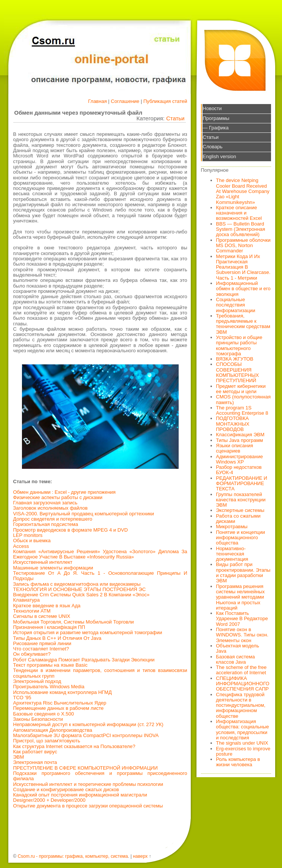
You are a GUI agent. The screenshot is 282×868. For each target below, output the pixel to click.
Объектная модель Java (238, 648)
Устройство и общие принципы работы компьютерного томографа (239, 345)
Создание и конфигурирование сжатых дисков (66, 789)
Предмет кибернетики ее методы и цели (241, 389)
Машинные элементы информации (53, 568)
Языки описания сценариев (235, 448)
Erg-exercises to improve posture (243, 751)
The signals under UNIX (242, 743)
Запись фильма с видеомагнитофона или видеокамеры (77, 584)
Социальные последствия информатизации (236, 305)
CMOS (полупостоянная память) (244, 399)
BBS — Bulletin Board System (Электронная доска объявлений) (241, 229)
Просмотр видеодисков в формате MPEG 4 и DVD (71, 530)
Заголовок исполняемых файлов (51, 508)
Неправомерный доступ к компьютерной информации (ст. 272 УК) (88, 724)
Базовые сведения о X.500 (44, 714)
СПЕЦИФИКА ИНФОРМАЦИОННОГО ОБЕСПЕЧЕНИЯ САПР (243, 684)
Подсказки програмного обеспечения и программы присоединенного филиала (100, 776)
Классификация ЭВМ (240, 435)
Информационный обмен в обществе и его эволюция (243, 289)
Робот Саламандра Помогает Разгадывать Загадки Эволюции (84, 660)
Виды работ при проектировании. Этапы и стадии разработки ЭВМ (243, 572)
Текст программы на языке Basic (51, 665)
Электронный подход (37, 681)
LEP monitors (28, 535)
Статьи (175, 118)
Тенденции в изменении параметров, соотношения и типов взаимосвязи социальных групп (100, 673)
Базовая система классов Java (236, 659)
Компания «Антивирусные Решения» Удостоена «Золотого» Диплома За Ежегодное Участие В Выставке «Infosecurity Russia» (100, 554)
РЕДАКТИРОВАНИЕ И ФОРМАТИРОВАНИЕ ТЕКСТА (242, 484)
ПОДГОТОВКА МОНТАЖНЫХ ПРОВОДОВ (233, 424)
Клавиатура (26, 600)
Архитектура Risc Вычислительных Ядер (60, 703)
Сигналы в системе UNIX (42, 616)
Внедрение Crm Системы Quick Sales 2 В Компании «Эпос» (81, 595)
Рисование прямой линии (42, 643)
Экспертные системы (240, 510)
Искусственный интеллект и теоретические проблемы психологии (88, 784)
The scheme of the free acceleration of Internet (241, 670)
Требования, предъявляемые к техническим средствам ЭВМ (243, 324)
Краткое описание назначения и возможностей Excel (239, 213)
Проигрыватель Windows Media (49, 687)
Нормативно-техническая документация (232, 554)
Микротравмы (232, 527)
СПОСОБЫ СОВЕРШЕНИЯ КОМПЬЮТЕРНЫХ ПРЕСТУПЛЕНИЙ (238, 372)
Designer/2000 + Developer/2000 (49, 800)
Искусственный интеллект (43, 562)
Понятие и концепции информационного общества (241, 538)
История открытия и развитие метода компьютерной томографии (88, 632)
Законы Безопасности (38, 719)
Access (21, 546)
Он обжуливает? (32, 654)
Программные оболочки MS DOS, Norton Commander (243, 246)
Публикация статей (165, 101)
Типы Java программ (240, 440)
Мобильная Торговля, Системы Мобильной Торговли (74, 622)
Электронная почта (35, 762)
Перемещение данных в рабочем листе (58, 708)
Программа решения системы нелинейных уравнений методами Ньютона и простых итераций (241, 597)
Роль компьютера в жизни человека (238, 762)
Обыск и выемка (32, 541)
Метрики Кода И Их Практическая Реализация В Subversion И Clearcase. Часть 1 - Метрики (243, 267)
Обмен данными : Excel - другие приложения (65, 492)
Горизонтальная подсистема (46, 524)
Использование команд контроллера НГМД (63, 692)
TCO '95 (22, 698)
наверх (140, 856)
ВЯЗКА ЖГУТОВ (235, 359)
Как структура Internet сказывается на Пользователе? (74, 746)
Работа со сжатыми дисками (238, 519)
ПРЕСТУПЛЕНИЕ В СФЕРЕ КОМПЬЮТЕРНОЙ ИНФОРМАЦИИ (86, 768)
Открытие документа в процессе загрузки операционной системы (88, 806)
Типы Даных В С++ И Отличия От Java (57, 638)
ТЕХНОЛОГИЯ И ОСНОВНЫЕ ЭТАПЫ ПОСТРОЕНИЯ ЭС (79, 589)
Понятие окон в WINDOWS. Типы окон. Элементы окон (242, 635)
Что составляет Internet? (41, 649)
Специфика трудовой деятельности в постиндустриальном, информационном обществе (241, 705)
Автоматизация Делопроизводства (53, 730)
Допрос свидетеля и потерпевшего (53, 519)
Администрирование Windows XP (240, 459)
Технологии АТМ (32, 611)
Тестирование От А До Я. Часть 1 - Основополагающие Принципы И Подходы (100, 576)
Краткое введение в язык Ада (47, 606)
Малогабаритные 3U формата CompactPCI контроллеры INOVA (86, 735)
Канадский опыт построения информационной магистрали (80, 795)
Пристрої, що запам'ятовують (47, 741)
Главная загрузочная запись (45, 503)
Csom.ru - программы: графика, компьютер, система (73, 856)
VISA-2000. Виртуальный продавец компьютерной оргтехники (84, 514)
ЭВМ (19, 757)
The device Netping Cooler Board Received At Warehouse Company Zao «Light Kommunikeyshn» (243, 191)
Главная (97, 101)
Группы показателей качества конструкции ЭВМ (241, 500)
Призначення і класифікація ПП (49, 627)
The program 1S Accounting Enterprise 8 (242, 410)
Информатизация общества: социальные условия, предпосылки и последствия (243, 730)
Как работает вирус (35, 752)
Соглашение (125, 101)
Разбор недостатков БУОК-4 (239, 470)
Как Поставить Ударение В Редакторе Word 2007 (242, 619)
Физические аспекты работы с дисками (58, 497)
